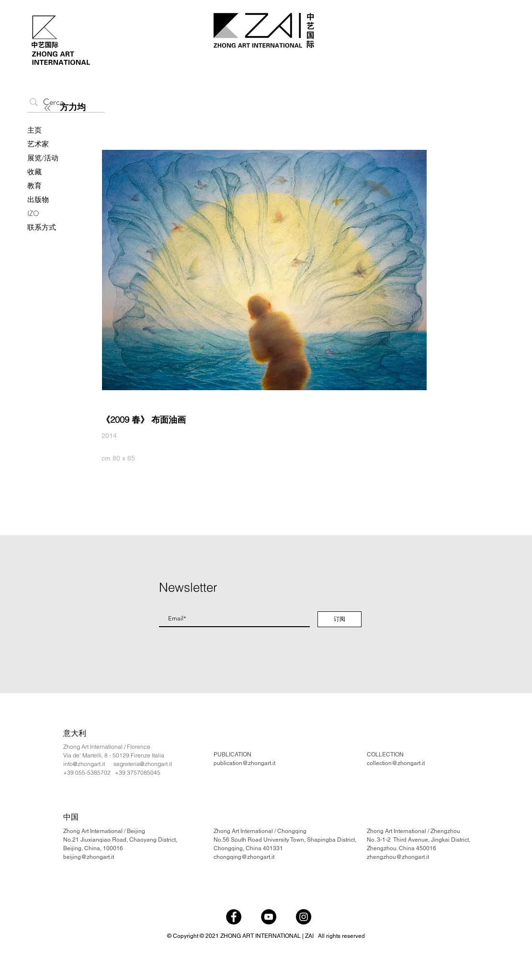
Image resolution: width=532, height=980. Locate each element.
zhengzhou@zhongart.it (398, 857)
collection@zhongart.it (396, 763)
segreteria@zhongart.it (143, 764)
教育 (34, 186)
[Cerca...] (64, 102)
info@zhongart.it (84, 764)
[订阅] (340, 619)
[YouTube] (269, 917)
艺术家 (38, 144)
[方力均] (116, 107)
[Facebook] (234, 917)
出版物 (38, 200)
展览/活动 (43, 158)
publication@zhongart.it (244, 763)
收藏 (34, 172)
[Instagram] (304, 917)
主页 (34, 130)
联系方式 (42, 227)
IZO (33, 214)
